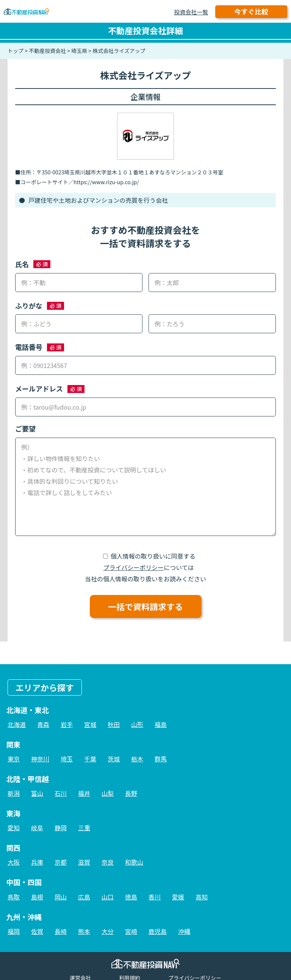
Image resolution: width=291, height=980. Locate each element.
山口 (108, 897)
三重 (84, 828)
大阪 (14, 862)
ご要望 (25, 429)
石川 (61, 793)
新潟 (14, 793)
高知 (202, 897)
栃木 (137, 759)
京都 (61, 862)
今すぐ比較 (251, 11)
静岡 (61, 828)
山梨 (108, 793)
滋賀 (84, 862)
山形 (137, 724)
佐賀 (37, 931)
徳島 (131, 897)
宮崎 (131, 931)
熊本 (84, 931)
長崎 (61, 931)
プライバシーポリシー (134, 567)
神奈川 (40, 759)
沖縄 (184, 931)
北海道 (17, 724)
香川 (155, 897)
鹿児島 (158, 931)
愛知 (14, 828)
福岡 (14, 931)
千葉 (90, 759)
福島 (161, 724)
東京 (14, 759)
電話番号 (29, 347)
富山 (37, 793)
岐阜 (37, 828)
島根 (37, 897)
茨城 (114, 759)
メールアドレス (39, 388)
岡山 (61, 897)
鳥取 (14, 897)
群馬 (161, 759)
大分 (108, 931)
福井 (84, 793)
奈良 (108, 862)
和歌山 (134, 862)
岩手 (67, 724)
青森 (43, 724)
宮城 (90, 724)
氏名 (22, 264)
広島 (84, 897)
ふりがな (29, 306)
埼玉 (67, 759)
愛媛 (178, 897)
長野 (131, 793)
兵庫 (37, 862)
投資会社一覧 (191, 12)
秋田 (114, 724)
